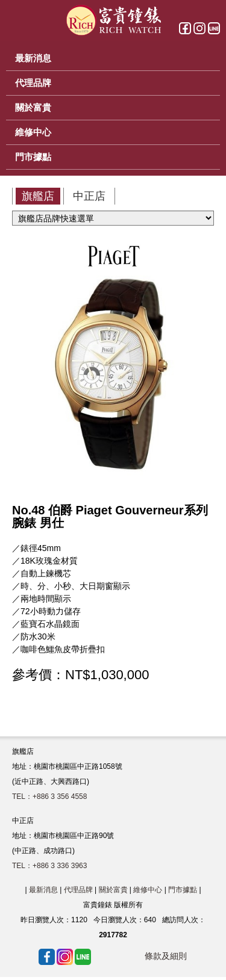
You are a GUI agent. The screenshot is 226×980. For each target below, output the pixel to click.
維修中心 (148, 890)
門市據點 (183, 890)
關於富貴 (113, 890)
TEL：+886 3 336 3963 (49, 866)
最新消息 (43, 890)
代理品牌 (78, 890)
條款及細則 (166, 956)
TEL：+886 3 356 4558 (49, 797)
